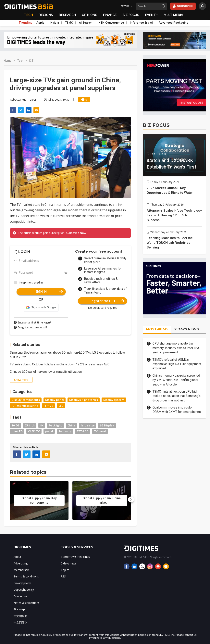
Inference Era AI (141, 23)
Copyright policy (24, 590)
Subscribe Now (76, 233)
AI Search (86, 23)
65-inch (30, 425)
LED (61, 406)
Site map (19, 609)
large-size (88, 425)
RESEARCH (67, 15)
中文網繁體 (20, 616)
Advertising (21, 563)
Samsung (65, 431)
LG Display (107, 425)
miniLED (17, 431)
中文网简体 (20, 622)
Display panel (55, 400)
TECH (28, 15)
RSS (63, 576)
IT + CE (48, 406)
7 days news (69, 563)
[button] (41, 308)
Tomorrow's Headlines (75, 557)
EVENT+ (151, 15)
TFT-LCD (83, 431)
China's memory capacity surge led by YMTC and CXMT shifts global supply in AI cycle (176, 380)
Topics (65, 570)
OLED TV (34, 431)
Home (8, 61)
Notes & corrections (27, 603)
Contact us (20, 596)
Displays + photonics (84, 400)
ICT (31, 61)
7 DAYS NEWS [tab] (187, 329)
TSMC (69, 23)
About (17, 557)
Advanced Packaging (173, 23)
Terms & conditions (26, 576)
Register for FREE (107, 301)
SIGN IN (49, 292)
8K (42, 425)
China (71, 425)
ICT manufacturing (25, 406)
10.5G (15, 425)
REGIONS (46, 15)
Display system (114, 400)
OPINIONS (90, 15)
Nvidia (55, 23)
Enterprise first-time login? (34, 322)
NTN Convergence (111, 23)
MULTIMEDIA (173, 15)
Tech (20, 61)
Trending (26, 23)
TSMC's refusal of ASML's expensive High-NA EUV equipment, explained (177, 364)
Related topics (28, 472)
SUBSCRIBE (183, 6)
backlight (56, 425)
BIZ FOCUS (131, 15)
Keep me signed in (31, 282)
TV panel (100, 431)
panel (49, 431)
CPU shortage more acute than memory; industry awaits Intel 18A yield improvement (176, 348)
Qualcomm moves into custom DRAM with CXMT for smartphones (177, 410)
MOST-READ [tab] (157, 329)
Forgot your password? (32, 327)
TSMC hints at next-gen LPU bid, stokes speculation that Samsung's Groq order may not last (177, 396)
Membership (22, 570)
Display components (26, 400)
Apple (40, 23)
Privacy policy (22, 583)
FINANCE (110, 15)
